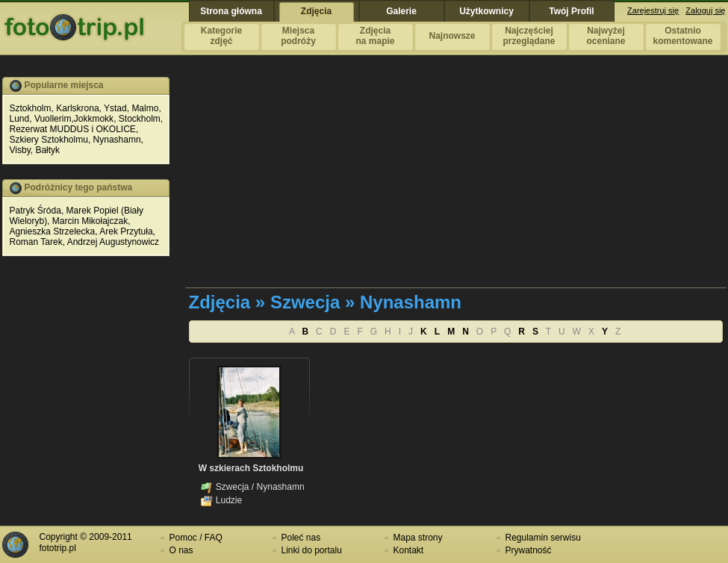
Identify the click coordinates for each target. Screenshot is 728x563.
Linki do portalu (312, 550)
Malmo (145, 108)
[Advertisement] (436, 181)
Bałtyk (47, 150)
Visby (20, 150)
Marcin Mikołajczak (90, 221)
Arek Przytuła (126, 231)
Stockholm (140, 119)
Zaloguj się (705, 10)
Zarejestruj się (653, 10)
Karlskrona (77, 108)
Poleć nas (301, 538)
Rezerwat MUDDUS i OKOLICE (73, 129)
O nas (181, 550)
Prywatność (529, 550)
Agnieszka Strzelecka (53, 231)
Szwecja (233, 487)
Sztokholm (31, 108)
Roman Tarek (36, 242)
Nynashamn (117, 140)
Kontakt (409, 550)
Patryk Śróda (35, 211)
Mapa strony (418, 538)
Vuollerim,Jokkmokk (74, 119)
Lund (20, 119)
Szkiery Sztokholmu (49, 140)
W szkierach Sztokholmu (251, 468)
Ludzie (229, 500)
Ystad (115, 108)
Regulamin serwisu (543, 538)
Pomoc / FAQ (196, 538)
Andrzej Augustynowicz (113, 242)
